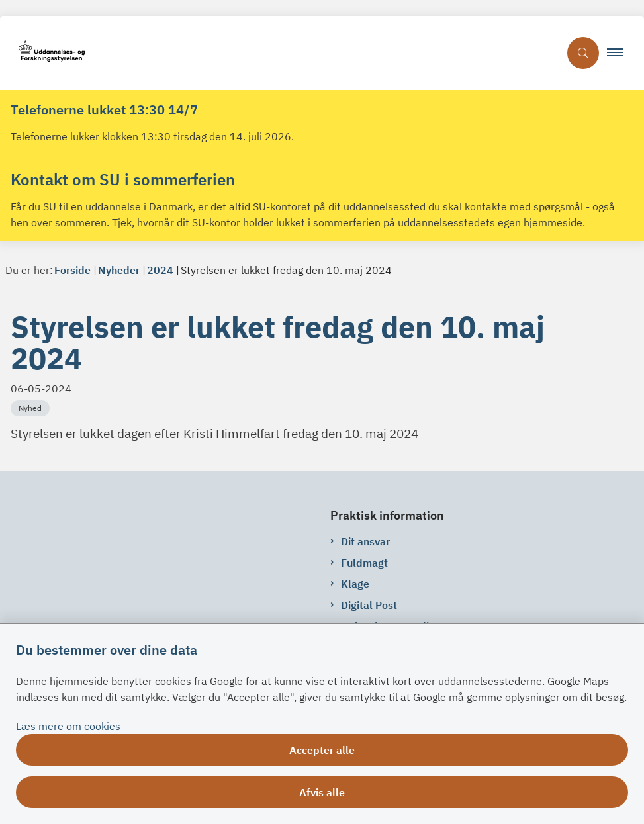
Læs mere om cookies (68, 726)
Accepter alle (322, 750)
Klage (355, 584)
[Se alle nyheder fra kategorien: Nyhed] (31, 407)
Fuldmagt (364, 563)
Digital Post (369, 605)
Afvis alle (322, 792)
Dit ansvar (365, 541)
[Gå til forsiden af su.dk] (280, 53)
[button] (620, 53)
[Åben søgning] (583, 53)
